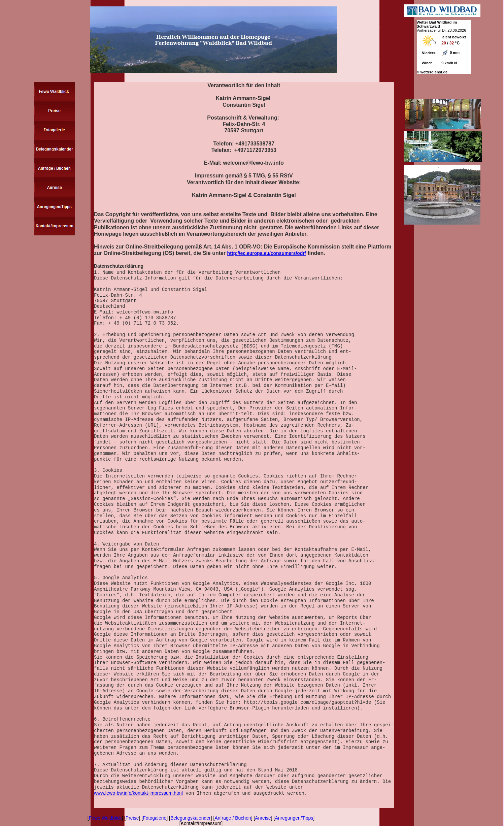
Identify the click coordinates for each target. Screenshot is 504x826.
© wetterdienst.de (432, 72)
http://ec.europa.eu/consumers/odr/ (267, 253)
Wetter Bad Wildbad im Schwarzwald (437, 24)
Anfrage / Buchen (233, 818)
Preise (132, 818)
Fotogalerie (155, 818)
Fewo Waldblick (105, 818)
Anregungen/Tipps (294, 818)
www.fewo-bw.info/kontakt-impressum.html (138, 793)
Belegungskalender (191, 818)
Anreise (263, 818)
